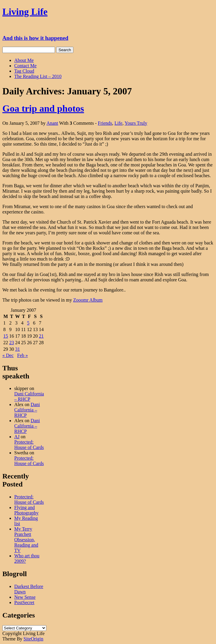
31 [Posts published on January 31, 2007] (18, 349)
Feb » (23, 355)
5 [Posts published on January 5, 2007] (28, 323)
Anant (52, 123)
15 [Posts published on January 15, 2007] (6, 336)
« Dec (8, 355)
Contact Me (25, 66)
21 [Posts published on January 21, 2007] (41, 336)
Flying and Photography (26, 510)
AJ (17, 437)
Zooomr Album (88, 300)
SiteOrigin (33, 639)
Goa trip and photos (43, 108)
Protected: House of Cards (29, 445)
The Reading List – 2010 (38, 76)
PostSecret (24, 602)
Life (118, 123)
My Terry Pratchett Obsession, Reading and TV (26, 540)
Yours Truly (136, 123)
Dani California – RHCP (29, 396)
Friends (105, 123)
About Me (24, 60)
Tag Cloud (24, 71)
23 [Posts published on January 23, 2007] (12, 343)
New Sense (25, 597)
